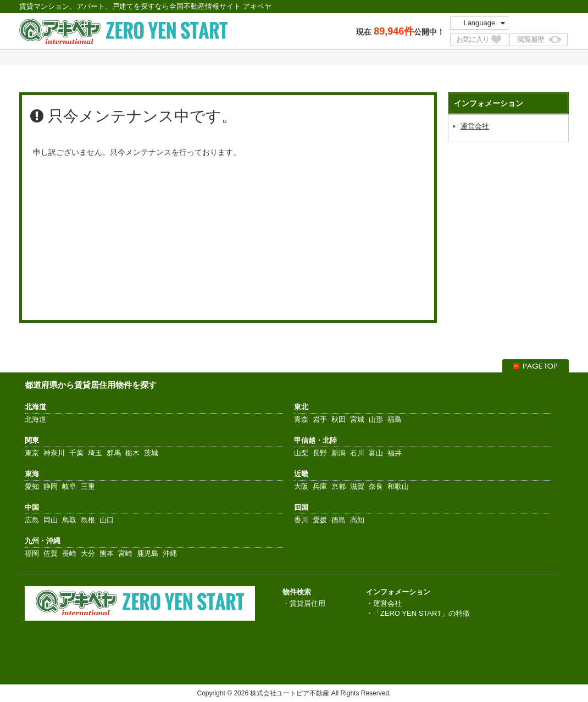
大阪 (301, 486)
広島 (32, 520)
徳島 (339, 520)
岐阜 (69, 486)
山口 (107, 520)
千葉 (76, 453)
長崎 (69, 553)
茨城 (151, 453)
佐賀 (51, 553)
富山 (376, 453)
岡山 (51, 520)
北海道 (35, 419)
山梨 (301, 453)
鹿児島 (148, 553)
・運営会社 (384, 603)
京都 (339, 486)
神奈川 (54, 453)
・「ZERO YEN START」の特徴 (418, 613)
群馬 (114, 453)
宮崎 (125, 553)
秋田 (339, 419)
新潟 (339, 453)
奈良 (376, 486)
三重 (88, 486)
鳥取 (69, 520)
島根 (88, 520)
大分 (88, 553)
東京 (32, 453)
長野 (320, 453)
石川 (357, 453)
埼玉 (95, 453)
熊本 (107, 553)
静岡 (51, 486)
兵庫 (320, 486)
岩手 (320, 419)
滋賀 (357, 486)
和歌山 (398, 486)
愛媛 (320, 520)
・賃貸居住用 (304, 603)
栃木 (132, 453)
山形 (376, 419)
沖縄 (170, 553)
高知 (357, 520)
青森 (301, 419)
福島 (395, 419)
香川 (301, 520)
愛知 (32, 486)
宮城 (357, 419)
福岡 (32, 553)
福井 (395, 453)
